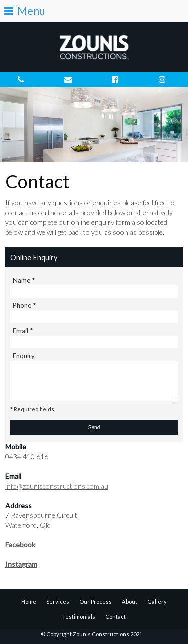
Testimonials (79, 617)
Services (58, 602)
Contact (116, 617)
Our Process (96, 602)
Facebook (20, 545)
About (130, 602)
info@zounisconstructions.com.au (57, 486)
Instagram (21, 564)
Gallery (157, 602)
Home (29, 602)
